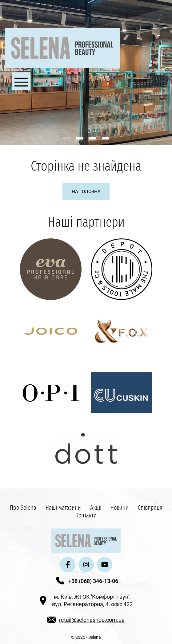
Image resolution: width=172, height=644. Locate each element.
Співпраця (150, 508)
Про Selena (23, 508)
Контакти (86, 515)
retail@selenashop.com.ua (92, 620)
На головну (86, 192)
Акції (96, 508)
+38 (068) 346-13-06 (93, 581)
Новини (120, 508)
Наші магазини (63, 508)
